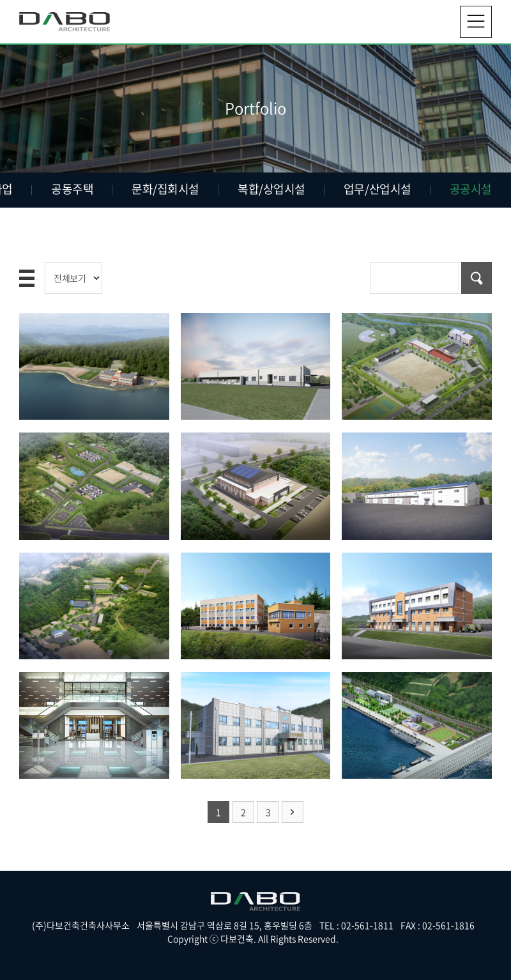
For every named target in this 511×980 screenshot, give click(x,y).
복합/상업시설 (271, 189)
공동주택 (72, 189)
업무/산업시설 (378, 189)
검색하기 (477, 278)
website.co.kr (279, 952)
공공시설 (471, 189)
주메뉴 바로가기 (0, 0)
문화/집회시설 (165, 189)
